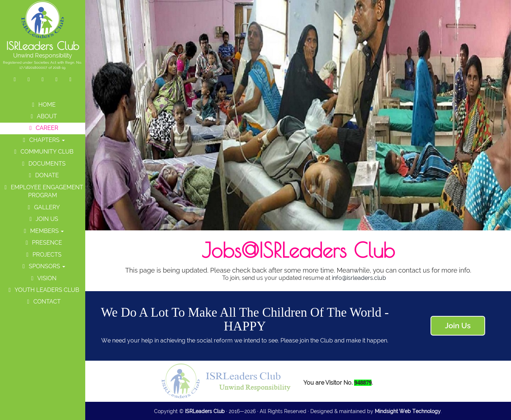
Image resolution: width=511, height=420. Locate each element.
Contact (42, 302)
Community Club (43, 152)
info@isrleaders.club (359, 278)
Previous (91, 93)
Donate (42, 175)
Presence (43, 243)
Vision (43, 278)
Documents (43, 164)
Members (43, 231)
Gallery (42, 207)
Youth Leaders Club (43, 290)
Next (506, 93)
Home (43, 105)
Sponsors (43, 266)
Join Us (43, 219)
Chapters (42, 140)
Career (43, 128)
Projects (43, 255)
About (42, 116)
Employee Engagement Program (42, 191)
